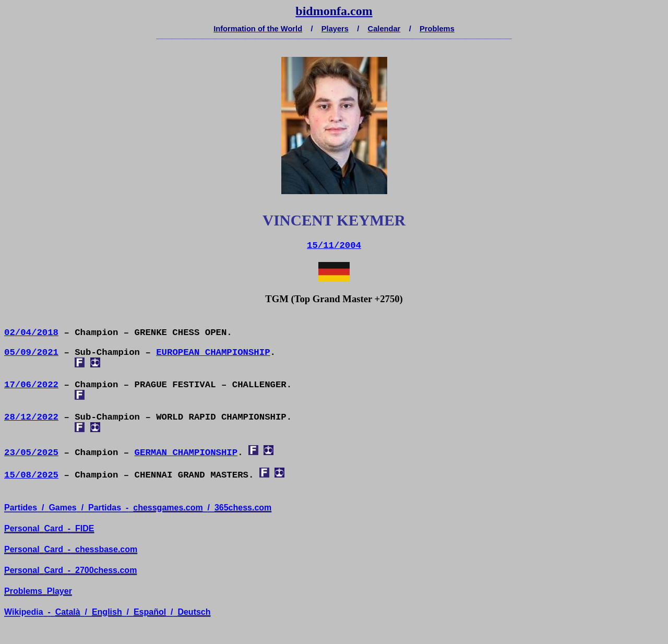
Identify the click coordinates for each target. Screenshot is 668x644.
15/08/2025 (31, 475)
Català (68, 612)
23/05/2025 (31, 453)
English (107, 612)
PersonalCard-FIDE (49, 528)
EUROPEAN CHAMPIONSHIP (213, 353)
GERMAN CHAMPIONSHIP (186, 453)
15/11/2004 (334, 246)
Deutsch (194, 612)
